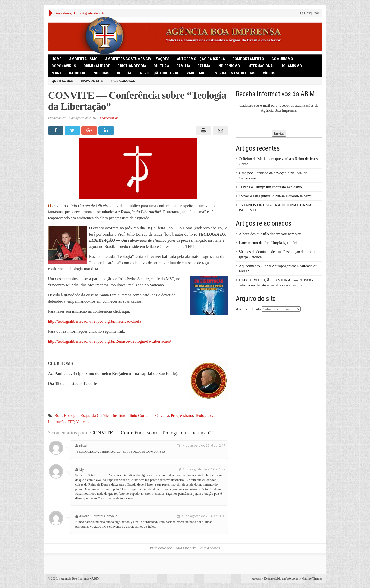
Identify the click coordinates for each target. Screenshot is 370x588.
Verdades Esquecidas (235, 73)
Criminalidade (97, 66)
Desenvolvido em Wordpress (282, 578)
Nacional (77, 73)
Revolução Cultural (160, 73)
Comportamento (248, 59)
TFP (71, 422)
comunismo (282, 59)
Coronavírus (64, 66)
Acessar (257, 578)
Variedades (197, 73)
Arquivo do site (248, 309)
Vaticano (83, 422)
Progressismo (182, 416)
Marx (57, 73)
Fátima (204, 66)
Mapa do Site (92, 81)
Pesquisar (309, 13)
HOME (57, 59)
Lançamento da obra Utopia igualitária (269, 243)
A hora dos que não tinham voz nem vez (270, 234)
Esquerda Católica (95, 416)
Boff (58, 416)
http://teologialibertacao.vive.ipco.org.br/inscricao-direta (95, 321)
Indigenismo (229, 66)
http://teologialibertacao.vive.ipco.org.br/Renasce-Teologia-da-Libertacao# (110, 341)
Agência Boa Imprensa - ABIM (79, 578)
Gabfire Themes (312, 578)
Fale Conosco (123, 81)
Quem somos (63, 81)
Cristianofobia (132, 66)
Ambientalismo (83, 59)
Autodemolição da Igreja (201, 59)
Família (183, 66)
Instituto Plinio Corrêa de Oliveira (141, 416)
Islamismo (292, 66)
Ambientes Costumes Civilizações (137, 59)
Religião (125, 73)
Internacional (261, 66)
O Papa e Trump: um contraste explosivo (270, 187)
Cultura (161, 66)
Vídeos (269, 73)
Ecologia (71, 416)
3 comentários (109, 118)
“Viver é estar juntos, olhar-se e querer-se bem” (275, 196)
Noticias (101, 73)
